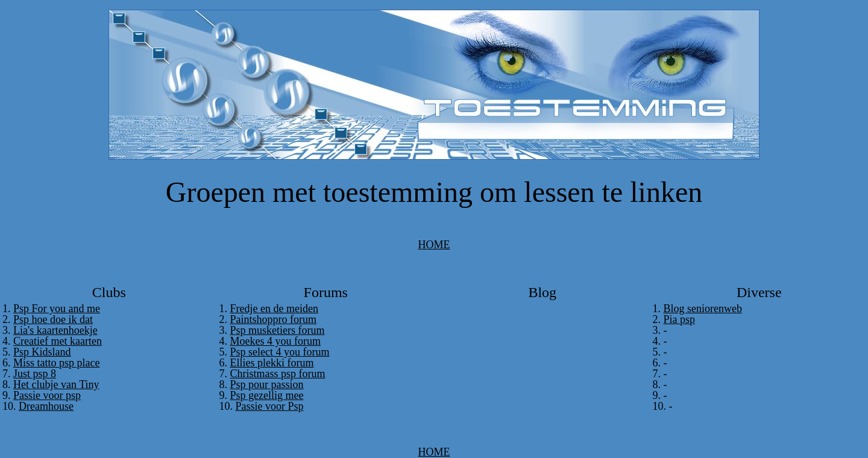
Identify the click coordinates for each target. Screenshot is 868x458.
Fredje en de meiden (274, 309)
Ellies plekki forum (272, 363)
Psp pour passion (267, 384)
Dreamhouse (46, 406)
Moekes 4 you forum (275, 341)
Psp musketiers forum (278, 330)
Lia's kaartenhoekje (55, 330)
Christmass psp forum (278, 374)
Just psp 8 (35, 374)
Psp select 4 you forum (280, 352)
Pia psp (680, 319)
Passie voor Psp (270, 406)
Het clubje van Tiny (56, 384)
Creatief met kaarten (58, 341)
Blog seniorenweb (703, 309)
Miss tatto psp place (56, 363)
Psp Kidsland (42, 352)
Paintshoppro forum (274, 319)
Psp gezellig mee (267, 395)
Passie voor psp (47, 395)
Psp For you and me (57, 309)
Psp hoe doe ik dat (53, 319)
